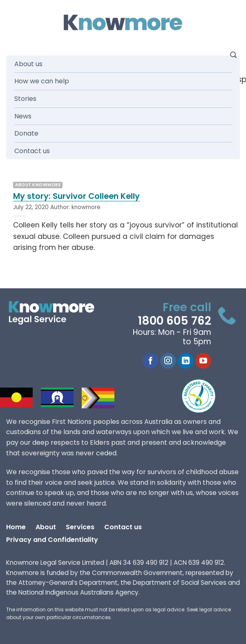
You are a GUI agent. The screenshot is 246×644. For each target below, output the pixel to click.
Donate (26, 133)
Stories (25, 99)
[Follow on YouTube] (203, 361)
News (23, 116)
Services (80, 527)
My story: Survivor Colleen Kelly (76, 196)
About (46, 527)
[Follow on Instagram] (168, 361)
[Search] (233, 55)
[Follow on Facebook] (151, 361)
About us (28, 64)
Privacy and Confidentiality (52, 540)
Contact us (32, 151)
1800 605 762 (174, 321)
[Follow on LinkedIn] (186, 361)
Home (16, 527)
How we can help (42, 81)
